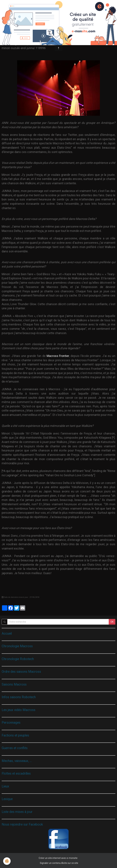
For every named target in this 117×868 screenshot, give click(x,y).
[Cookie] (7, 861)
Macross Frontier (58, 356)
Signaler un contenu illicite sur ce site (59, 863)
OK (112, 622)
